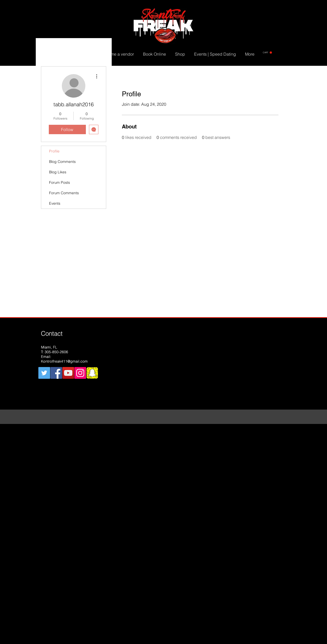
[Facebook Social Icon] (56, 373)
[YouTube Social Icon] (68, 373)
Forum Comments (64, 193)
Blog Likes (58, 172)
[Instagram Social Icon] (80, 373)
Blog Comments (62, 162)
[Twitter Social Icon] (44, 373)
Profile (54, 151)
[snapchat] (92, 373)
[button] (267, 53)
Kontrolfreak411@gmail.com (64, 361)
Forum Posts (60, 182)
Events (55, 203)
